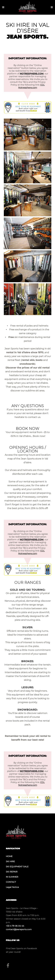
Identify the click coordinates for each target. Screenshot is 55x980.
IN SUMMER (12, 877)
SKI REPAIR (12, 872)
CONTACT (11, 882)
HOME (9, 856)
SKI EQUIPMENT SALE (17, 867)
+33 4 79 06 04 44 (15, 926)
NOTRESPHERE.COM (32, 73)
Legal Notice (12, 887)
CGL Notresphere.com (31, 86)
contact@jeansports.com (19, 929)
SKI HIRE (10, 861)
